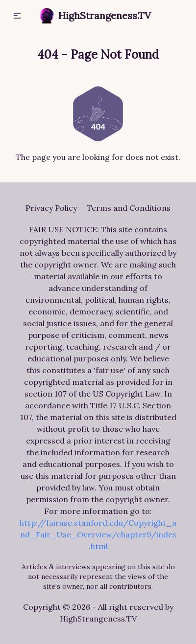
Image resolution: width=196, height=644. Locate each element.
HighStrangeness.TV (95, 16)
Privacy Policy (51, 208)
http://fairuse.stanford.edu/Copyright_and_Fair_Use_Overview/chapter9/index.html (98, 534)
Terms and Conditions (129, 208)
